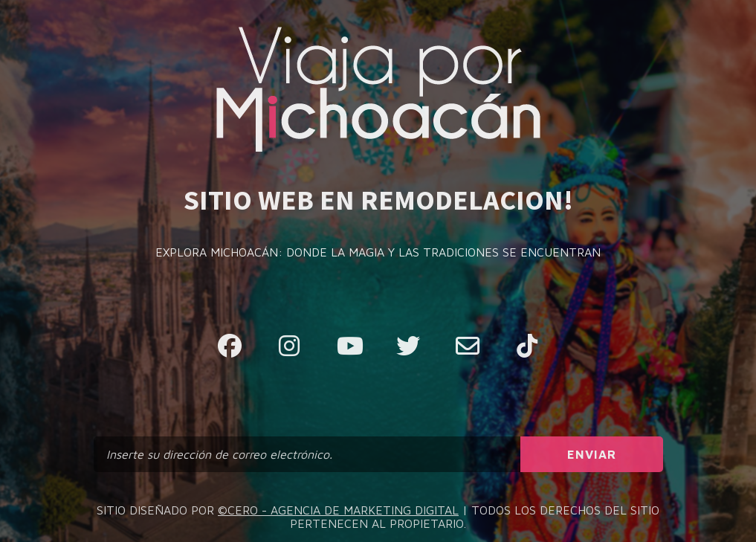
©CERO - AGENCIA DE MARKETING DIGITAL (338, 510)
